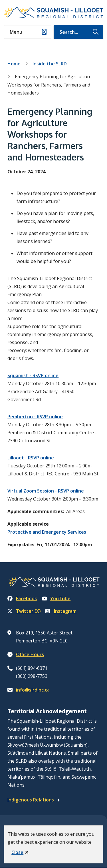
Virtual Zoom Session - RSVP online (46, 491)
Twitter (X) (24, 611)
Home (14, 64)
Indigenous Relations (31, 800)
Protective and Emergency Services (47, 532)
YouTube (56, 598)
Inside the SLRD (50, 64)
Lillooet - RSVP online (31, 458)
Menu (16, 32)
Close (17, 852)
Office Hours (30, 654)
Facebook (22, 598)
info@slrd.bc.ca (33, 690)
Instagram (61, 611)
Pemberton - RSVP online (35, 417)
